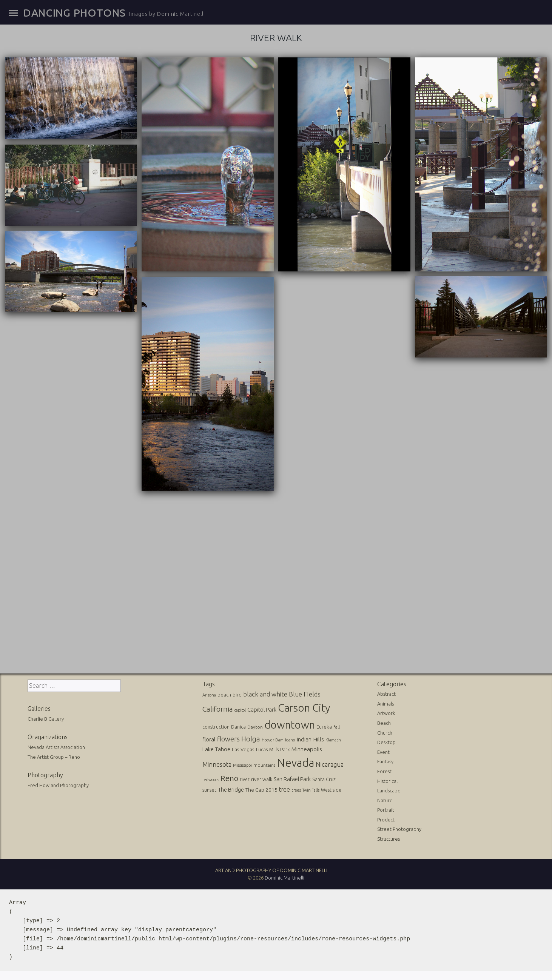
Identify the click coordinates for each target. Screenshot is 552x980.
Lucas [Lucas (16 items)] (262, 749)
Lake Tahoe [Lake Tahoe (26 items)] (216, 749)
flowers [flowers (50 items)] (228, 739)
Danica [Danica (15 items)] (238, 727)
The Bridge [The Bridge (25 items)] (231, 790)
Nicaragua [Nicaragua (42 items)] (330, 764)
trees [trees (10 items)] (296, 790)
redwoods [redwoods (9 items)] (211, 780)
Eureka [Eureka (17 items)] (324, 727)
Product (386, 820)
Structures (389, 839)
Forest (384, 771)
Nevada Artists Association (56, 747)
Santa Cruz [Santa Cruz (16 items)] (324, 779)
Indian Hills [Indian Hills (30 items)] (310, 739)
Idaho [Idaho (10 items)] (290, 740)
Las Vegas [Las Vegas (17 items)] (243, 750)
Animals (385, 704)
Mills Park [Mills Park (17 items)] (280, 750)
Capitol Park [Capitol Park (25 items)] (262, 710)
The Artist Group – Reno (54, 757)
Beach (384, 723)
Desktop (386, 742)
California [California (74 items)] (218, 709)
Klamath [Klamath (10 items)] (333, 740)
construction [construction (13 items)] (216, 727)
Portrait (386, 810)
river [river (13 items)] (245, 779)
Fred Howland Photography (58, 785)
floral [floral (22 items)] (209, 740)
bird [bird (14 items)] (237, 695)
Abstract (386, 694)
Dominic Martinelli (284, 878)
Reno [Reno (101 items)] (229, 778)
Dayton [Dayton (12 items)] (255, 727)
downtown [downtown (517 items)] (290, 725)
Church (385, 733)
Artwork (386, 713)
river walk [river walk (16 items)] (262, 779)
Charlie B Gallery (46, 719)
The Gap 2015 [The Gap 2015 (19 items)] (261, 790)
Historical (387, 781)
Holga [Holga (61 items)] (251, 739)
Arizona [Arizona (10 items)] (209, 695)
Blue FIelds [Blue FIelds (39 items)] (305, 694)
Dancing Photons (74, 13)
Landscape (389, 790)
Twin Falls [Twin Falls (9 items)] (311, 790)
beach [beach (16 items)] (224, 695)
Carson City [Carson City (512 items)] (304, 708)
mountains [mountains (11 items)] (264, 765)
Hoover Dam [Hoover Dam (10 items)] (273, 740)
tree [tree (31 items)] (284, 789)
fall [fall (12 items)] (337, 727)
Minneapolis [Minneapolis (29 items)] (307, 749)
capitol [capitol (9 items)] (240, 710)
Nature (385, 800)
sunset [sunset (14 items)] (209, 790)
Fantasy (385, 761)
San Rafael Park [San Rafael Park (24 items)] (292, 779)
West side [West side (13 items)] (331, 790)
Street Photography (399, 829)
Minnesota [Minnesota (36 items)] (217, 764)
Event (383, 752)
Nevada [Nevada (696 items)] (295, 763)
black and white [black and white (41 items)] (265, 694)
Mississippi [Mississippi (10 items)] (242, 765)
